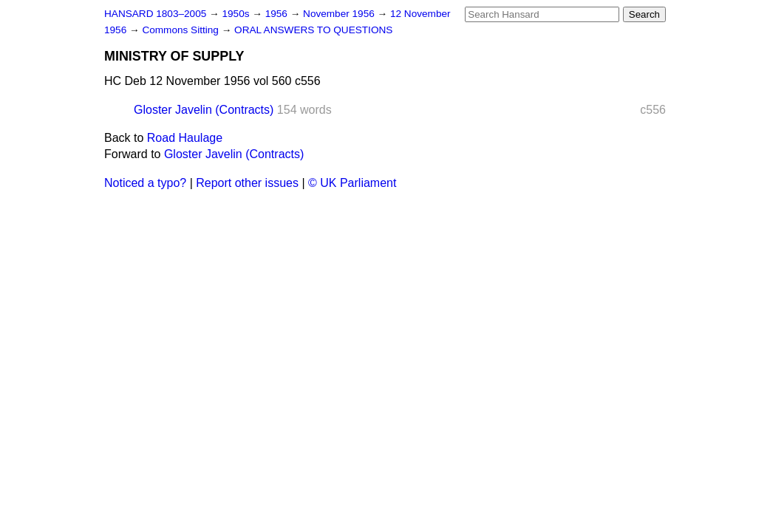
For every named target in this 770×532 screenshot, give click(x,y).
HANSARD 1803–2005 (155, 14)
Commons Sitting (181, 30)
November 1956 (340, 14)
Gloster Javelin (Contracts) (204, 110)
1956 (278, 14)
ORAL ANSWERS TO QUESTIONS (313, 30)
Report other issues (247, 183)
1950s (237, 14)
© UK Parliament (352, 183)
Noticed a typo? (145, 183)
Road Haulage (185, 138)
